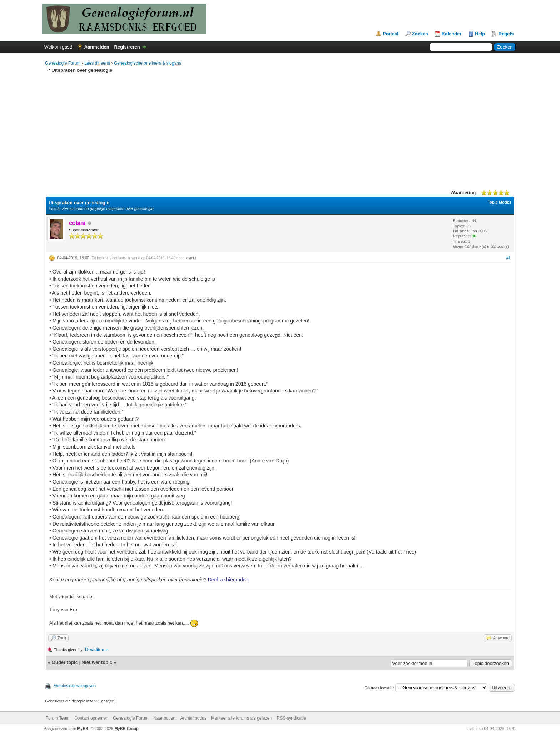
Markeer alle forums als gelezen (241, 718)
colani (189, 258)
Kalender (452, 34)
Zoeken (420, 34)
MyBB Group (126, 729)
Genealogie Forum (63, 63)
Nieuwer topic (97, 662)
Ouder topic (65, 662)
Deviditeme (97, 649)
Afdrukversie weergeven (75, 686)
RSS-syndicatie (291, 718)
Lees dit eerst (97, 63)
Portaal (391, 34)
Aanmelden (97, 47)
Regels (506, 34)
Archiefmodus (193, 718)
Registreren (127, 47)
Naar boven (164, 718)
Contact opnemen (91, 718)
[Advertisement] (280, 127)
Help (480, 34)
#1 (509, 258)
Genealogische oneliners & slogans (147, 63)
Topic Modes (499, 202)
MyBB (83, 729)
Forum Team (58, 718)
